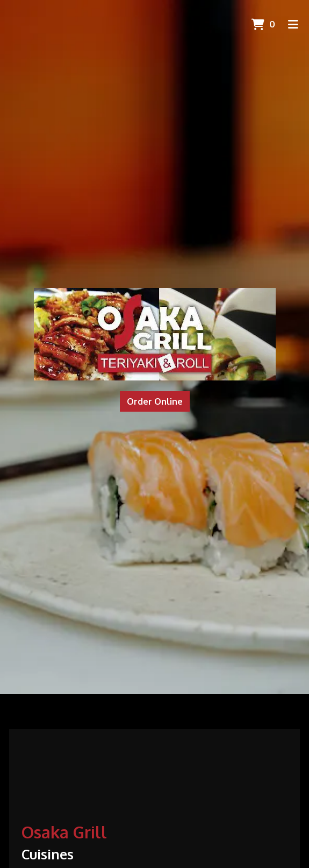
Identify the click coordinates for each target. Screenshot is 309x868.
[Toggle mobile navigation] (293, 24)
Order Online (155, 401)
